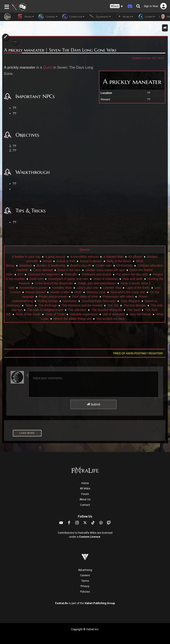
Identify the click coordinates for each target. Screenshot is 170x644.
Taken (29, 305)
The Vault (133, 310)
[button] (116, 6)
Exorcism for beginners (44, 274)
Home (85, 483)
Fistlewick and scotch (97, 274)
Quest (48, 67)
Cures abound (43, 270)
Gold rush (37, 279)
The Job (113, 305)
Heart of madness (105, 279)
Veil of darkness (114, 314)
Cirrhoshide (125, 266)
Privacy (85, 586)
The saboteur (77, 310)
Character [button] (73, 17)
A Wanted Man (113, 257)
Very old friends (140, 314)
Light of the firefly (138, 288)
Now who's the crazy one (128, 292)
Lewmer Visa (112, 288)
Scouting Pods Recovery (99, 301)
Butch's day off (80, 266)
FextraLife (62, 603)
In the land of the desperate (54, 283)
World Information (11, 29)
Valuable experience (84, 314)
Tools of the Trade (28, 314)
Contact (85, 505)
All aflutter (135, 257)
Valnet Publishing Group (100, 603)
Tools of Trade (55, 314)
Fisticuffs (71, 274)
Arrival (47, 261)
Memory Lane (96, 292)
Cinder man (104, 266)
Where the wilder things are (72, 319)
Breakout (26, 266)
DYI (20, 274)
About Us (85, 499)
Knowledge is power (33, 288)
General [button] (48, 17)
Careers (85, 575)
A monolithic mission (84, 257)
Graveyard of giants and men (68, 279)
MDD (78, 292)
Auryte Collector (91, 261)
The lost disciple (135, 305)
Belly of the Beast (119, 261)
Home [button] (26, 17)
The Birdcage (47, 305)
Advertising (85, 570)
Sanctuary (70, 301)
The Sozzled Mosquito (107, 310)
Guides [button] (146, 17)
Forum (85, 494)
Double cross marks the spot (105, 270)
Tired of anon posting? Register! (138, 353)
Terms (85, 581)
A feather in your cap (26, 257)
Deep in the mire (69, 270)
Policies (85, 592)
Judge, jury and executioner (97, 283)
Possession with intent (118, 297)
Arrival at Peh (66, 261)
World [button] (124, 17)
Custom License (90, 537)
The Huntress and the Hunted (82, 305)
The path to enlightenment (45, 310)
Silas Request (130, 301)
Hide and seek (133, 279)
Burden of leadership (51, 266)
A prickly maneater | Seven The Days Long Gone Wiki (60, 50)
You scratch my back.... (112, 319)
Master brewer (35, 292)
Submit (93, 404)
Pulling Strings (48, 301)
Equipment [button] (100, 17)
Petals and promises (53, 297)
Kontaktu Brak (62, 288)
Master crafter (60, 292)
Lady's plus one (88, 288)
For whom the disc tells (132, 274)
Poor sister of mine (85, 297)
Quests (29, 29)
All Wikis (85, 489)
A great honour (55, 257)
